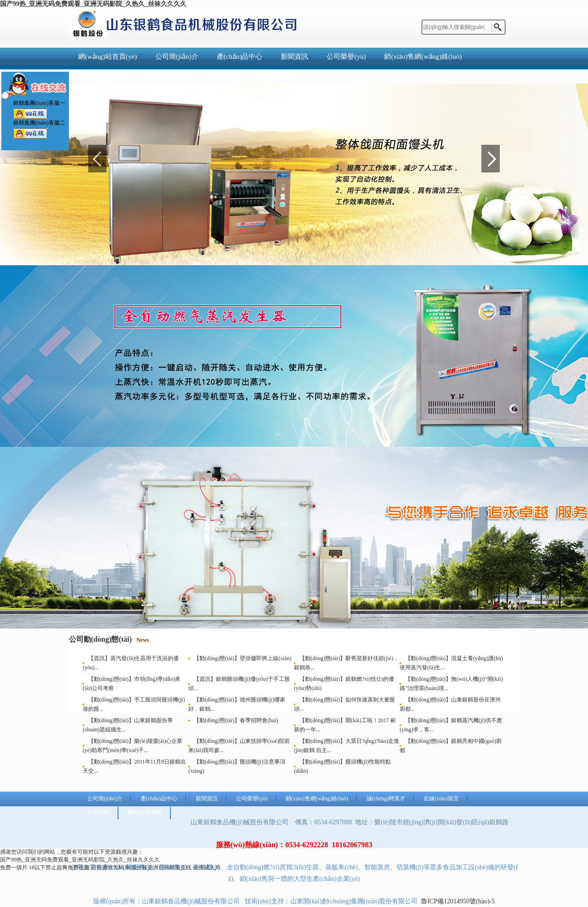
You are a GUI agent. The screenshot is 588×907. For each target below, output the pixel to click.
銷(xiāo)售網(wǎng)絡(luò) (423, 57)
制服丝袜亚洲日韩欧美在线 (158, 867)
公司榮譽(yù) (346, 57)
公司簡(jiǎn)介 (177, 57)
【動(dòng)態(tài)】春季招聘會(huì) (236, 720)
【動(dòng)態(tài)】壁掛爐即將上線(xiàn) (243, 658)
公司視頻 (98, 812)
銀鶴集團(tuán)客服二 (30, 132)
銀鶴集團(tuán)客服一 (30, 112)
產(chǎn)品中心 (240, 57)
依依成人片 (207, 867)
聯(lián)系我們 (145, 812)
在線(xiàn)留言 (441, 799)
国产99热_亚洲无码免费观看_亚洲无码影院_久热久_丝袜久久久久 (93, 4)
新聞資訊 (294, 57)
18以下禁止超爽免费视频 (59, 867)
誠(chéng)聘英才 (386, 799)
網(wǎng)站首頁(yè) (107, 57)
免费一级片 (14, 867)
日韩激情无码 (107, 867)
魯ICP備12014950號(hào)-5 (458, 901)
